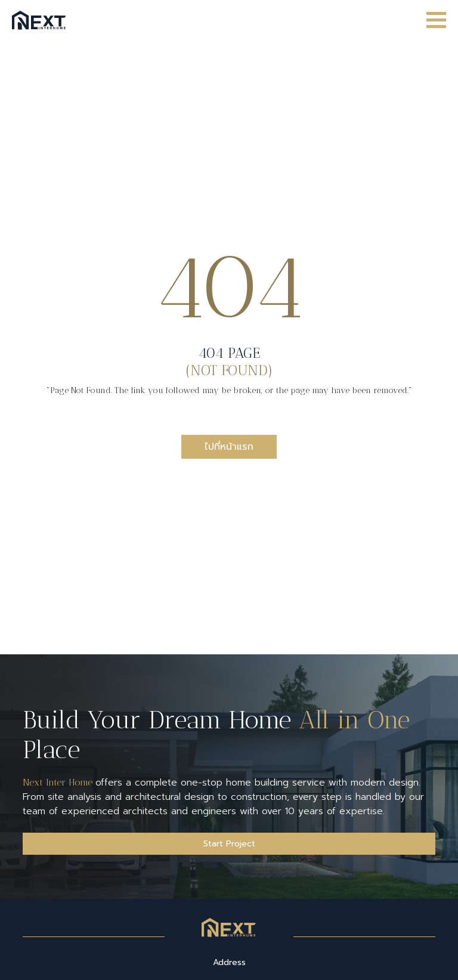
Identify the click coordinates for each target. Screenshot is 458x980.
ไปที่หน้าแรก (229, 447)
